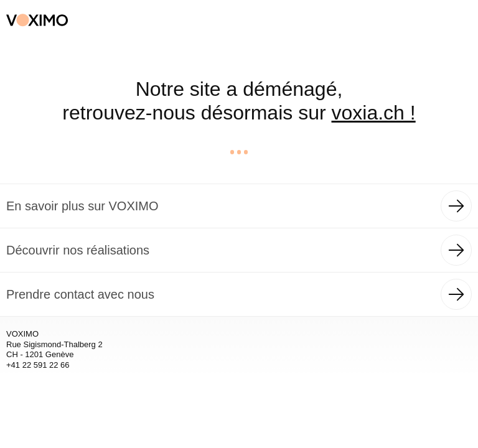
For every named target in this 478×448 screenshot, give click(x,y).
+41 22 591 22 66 (38, 365)
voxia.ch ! (374, 113)
